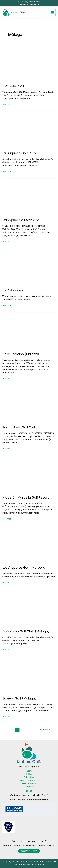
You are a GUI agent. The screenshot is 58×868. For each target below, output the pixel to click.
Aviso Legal (39, 861)
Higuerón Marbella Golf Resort (26, 498)
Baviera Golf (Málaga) (19, 698)
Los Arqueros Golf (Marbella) (25, 568)
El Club (29, 774)
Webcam (35, 1)
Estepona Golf (13, 86)
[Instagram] (31, 791)
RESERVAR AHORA (29, 851)
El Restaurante (29, 783)
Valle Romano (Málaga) (21, 354)
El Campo (29, 771)
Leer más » (7, 104)
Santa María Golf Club (19, 427)
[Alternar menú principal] (52, 12)
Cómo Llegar (24, 1)
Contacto (29, 787)
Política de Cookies (35, 865)
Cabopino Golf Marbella (21, 220)
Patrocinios (29, 777)
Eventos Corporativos (29, 780)
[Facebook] (27, 791)
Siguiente (46, 730)
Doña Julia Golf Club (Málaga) (26, 631)
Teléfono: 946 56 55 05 (29, 5)
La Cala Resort (13, 290)
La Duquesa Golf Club (19, 153)
